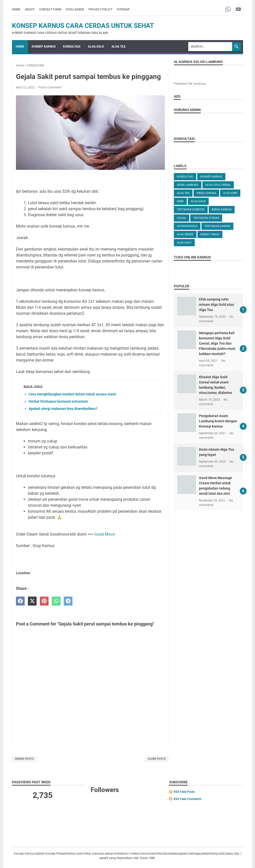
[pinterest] (44, 601)
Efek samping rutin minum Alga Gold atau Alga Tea (217, 305)
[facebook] (20, 601)
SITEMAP (123, 9)
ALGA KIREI (230, 193)
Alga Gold (198, 201)
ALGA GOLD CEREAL (218, 185)
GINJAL (182, 218)
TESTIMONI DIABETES (191, 210)
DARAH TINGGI (210, 234)
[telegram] (68, 601)
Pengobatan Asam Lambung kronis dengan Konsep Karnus (218, 421)
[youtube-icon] (238, 10)
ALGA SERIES (185, 234)
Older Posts (157, 759)
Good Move (104, 534)
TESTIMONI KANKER (217, 226)
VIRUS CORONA (206, 193)
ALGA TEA (119, 47)
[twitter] (32, 601)
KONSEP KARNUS (44, 47)
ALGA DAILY (184, 243)
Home (16, 9)
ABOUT (30, 9)
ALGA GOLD (96, 47)
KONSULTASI (72, 47)
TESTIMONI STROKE (206, 218)
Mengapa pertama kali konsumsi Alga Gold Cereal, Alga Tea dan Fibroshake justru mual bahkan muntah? (217, 343)
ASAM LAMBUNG (188, 185)
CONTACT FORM (50, 9)
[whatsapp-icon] (228, 10)
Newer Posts (24, 759)
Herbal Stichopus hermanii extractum (58, 401)
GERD (180, 201)
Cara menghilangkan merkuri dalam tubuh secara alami (72, 394)
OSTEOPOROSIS (187, 226)
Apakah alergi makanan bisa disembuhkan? (63, 409)
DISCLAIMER (75, 9)
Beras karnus (222, 210)
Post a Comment (50, 87)
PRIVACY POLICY (100, 9)
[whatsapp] (56, 601)
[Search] (210, 47)
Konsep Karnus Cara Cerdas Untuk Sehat (83, 26)
